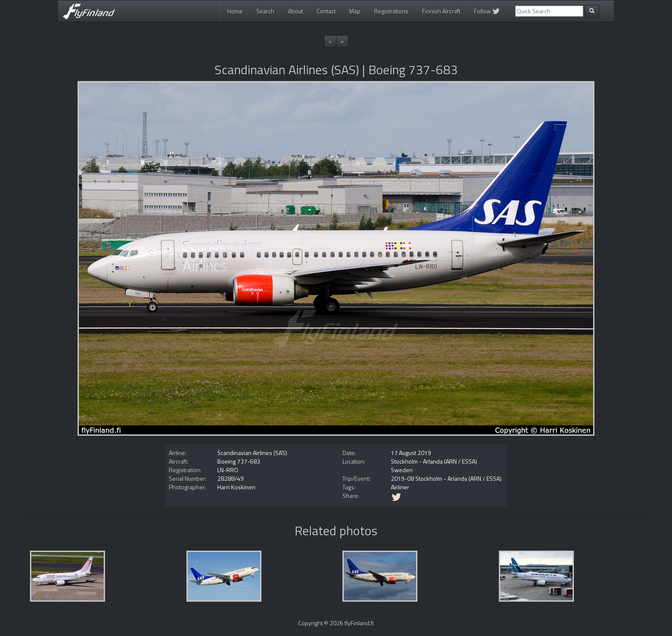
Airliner (400, 487)
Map (355, 11)
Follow (487, 11)
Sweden (402, 470)
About (295, 11)
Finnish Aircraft (441, 11)
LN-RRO (228, 470)
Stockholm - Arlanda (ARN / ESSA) (434, 461)
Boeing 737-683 (239, 461)
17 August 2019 (411, 453)
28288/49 (231, 478)
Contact (326, 11)
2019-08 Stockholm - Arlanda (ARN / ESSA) (446, 478)
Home (235, 11)
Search (265, 11)
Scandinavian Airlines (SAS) (252, 453)
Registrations (391, 11)
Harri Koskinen (236, 487)
